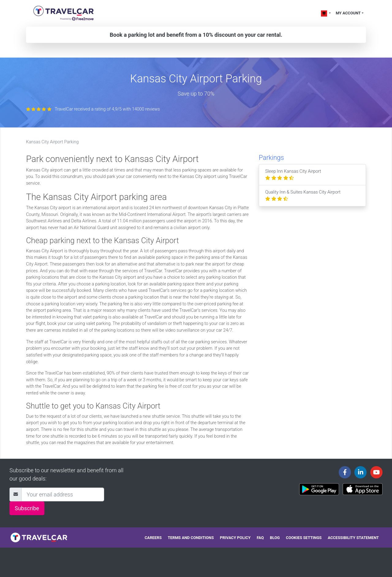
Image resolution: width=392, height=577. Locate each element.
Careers (153, 538)
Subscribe (27, 508)
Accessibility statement (353, 538)
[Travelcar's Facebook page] (345, 472)
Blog (275, 538)
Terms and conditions (191, 538)
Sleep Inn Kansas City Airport (293, 175)
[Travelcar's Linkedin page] (360, 472)
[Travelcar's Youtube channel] (376, 472)
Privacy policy (235, 538)
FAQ (260, 538)
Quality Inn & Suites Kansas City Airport (303, 196)
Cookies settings (304, 538)
